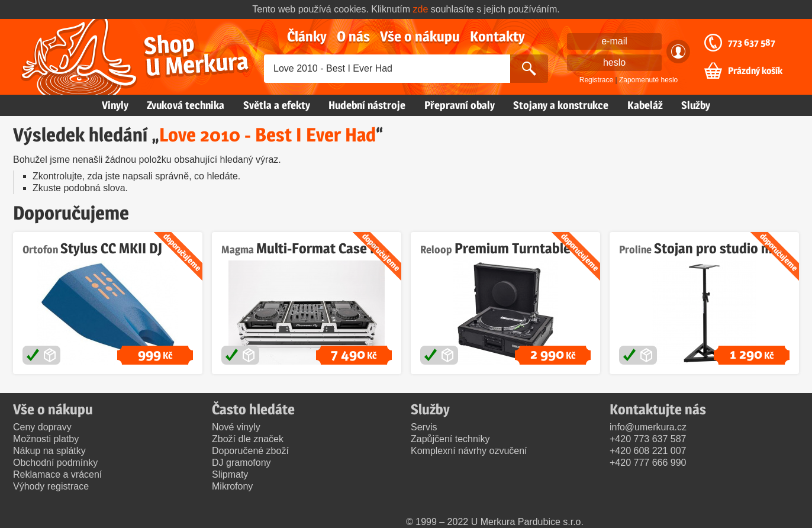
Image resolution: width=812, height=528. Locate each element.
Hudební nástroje (367, 105)
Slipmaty (230, 474)
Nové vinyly (236, 427)
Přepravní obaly (460, 105)
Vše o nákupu (420, 36)
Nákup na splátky (49, 451)
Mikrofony (232, 486)
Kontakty (497, 36)
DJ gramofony (241, 463)
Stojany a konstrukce (561, 105)
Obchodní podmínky (55, 463)
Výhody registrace (51, 486)
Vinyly (115, 105)
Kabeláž (645, 105)
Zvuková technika (186, 105)
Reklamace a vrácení (57, 474)
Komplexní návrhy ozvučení (469, 451)
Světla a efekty (277, 105)
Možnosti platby (46, 439)
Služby (696, 105)
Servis (424, 427)
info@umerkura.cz (648, 427)
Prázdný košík (755, 71)
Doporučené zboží (250, 451)
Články (307, 36)
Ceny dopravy (42, 427)
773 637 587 (752, 43)
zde (421, 9)
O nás (353, 36)
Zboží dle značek (248, 439)
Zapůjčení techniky (450, 439)
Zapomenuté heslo (648, 80)
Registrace (596, 80)
